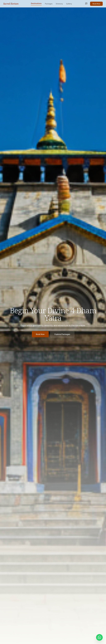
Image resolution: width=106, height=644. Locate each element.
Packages (49, 4)
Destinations (36, 3)
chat (86, 4)
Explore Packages (62, 334)
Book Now (96, 4)
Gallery (69, 4)
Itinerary (59, 4)
